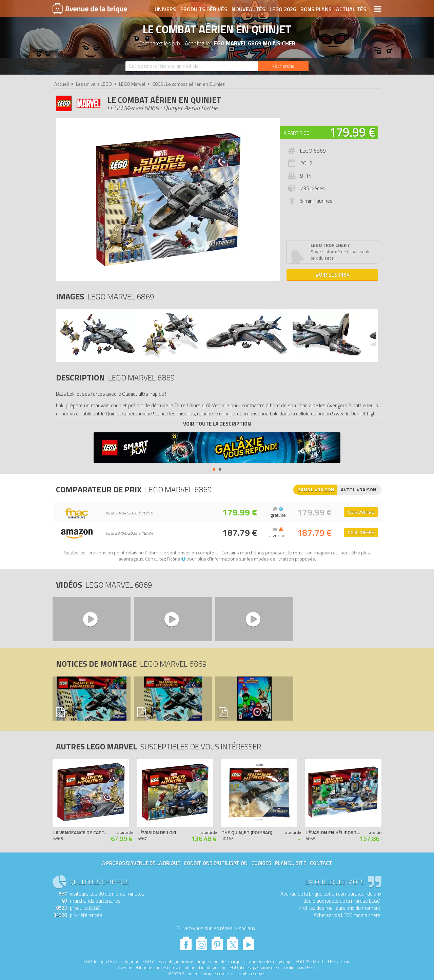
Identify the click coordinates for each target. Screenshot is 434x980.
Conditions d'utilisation (216, 863)
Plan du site (291, 863)
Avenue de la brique (90, 8)
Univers (165, 9)
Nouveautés (248, 9)
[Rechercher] (283, 66)
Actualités (351, 9)
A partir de (296, 133)
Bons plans (316, 9)
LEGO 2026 (283, 9)
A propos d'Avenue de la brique (141, 863)
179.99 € (352, 132)
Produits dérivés (204, 9)
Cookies (261, 863)
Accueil (62, 84)
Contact (321, 863)
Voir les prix (332, 275)
